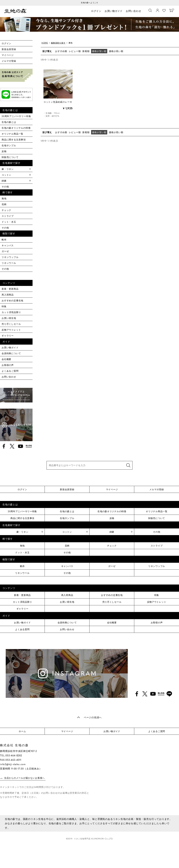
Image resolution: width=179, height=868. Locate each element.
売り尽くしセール (11, 324)
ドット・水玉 (9, 222)
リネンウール (9, 263)
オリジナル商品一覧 (12, 134)
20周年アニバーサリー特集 (16, 116)
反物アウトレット (11, 330)
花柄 (4, 204)
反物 (4, 151)
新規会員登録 (9, 49)
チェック (6, 210)
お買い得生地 (9, 318)
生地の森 (16, 11)
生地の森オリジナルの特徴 (16, 128)
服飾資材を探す (58, 43)
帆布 (4, 239)
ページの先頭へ (93, 717)
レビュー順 (75, 51)
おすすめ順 (61, 51)
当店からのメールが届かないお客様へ (25, 778)
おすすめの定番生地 (12, 300)
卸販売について (10, 157)
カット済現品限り (11, 312)
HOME (45, 43)
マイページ (8, 55)
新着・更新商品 (10, 289)
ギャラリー (8, 335)
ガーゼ (5, 251)
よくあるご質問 (10, 371)
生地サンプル (9, 145)
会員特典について (11, 353)
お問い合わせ (134, 11)
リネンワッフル (10, 257)
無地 (4, 198)
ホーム (22, 731)
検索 (128, 465)
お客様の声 (8, 365)
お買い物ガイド (114, 11)
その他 (5, 186)
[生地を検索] (151, 11)
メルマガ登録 (9, 61)
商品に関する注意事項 (14, 139)
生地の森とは (9, 122)
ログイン (96, 11)
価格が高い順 (116, 51)
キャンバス (8, 245)
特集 (4, 306)
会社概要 (6, 359)
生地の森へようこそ (89, 3)
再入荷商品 (8, 295)
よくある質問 (22, 629)
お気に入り (164, 11)
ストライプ (8, 216)
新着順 (86, 51)
